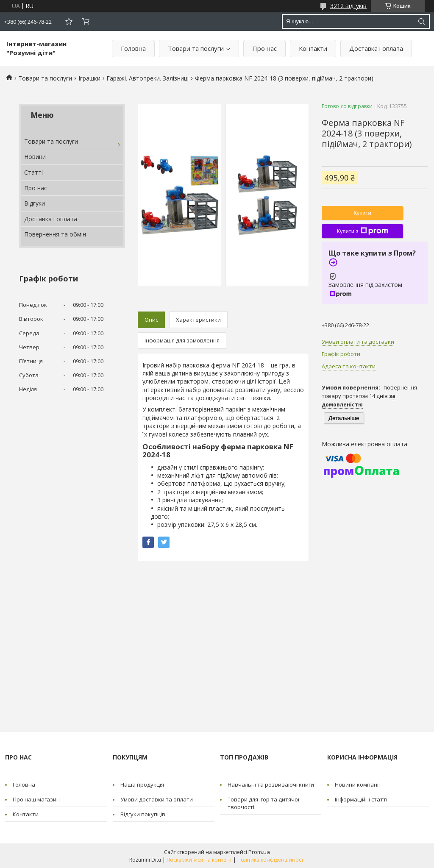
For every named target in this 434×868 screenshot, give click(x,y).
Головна (133, 48)
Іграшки (89, 78)
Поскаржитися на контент (199, 860)
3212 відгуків (348, 6)
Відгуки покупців (143, 814)
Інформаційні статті (361, 799)
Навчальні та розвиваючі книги (271, 785)
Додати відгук (69, 21)
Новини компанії (357, 785)
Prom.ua (259, 852)
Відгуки (35, 203)
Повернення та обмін (55, 234)
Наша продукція (142, 785)
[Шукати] (421, 21)
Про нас (264, 48)
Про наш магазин (36, 799)
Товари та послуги (196, 48)
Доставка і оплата (376, 48)
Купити (362, 213)
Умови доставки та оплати (157, 799)
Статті (33, 172)
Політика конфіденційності (271, 860)
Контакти (313, 48)
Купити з (362, 231)
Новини (35, 157)
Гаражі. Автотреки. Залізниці (147, 78)
